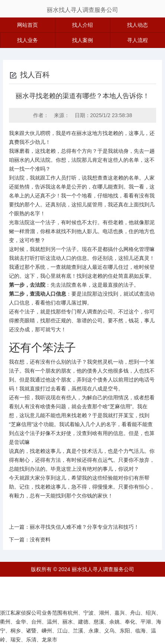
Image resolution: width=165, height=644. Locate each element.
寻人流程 (137, 40)
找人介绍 (82, 25)
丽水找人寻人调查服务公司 (82, 10)
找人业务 (27, 40)
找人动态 (137, 25)
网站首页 (27, 25)
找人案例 (82, 40)
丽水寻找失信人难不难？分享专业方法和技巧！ (84, 527)
